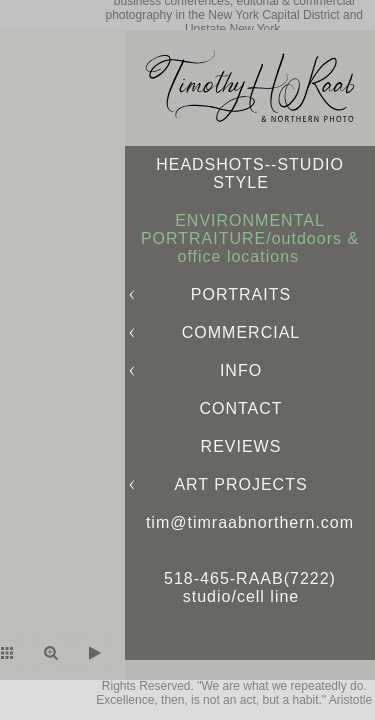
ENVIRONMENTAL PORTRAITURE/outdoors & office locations (250, 238)
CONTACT (240, 408)
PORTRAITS (241, 294)
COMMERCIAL (241, 332)
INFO (241, 370)
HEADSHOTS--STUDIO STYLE (250, 173)
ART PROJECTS (240, 484)
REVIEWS (241, 446)
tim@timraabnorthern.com (250, 522)
